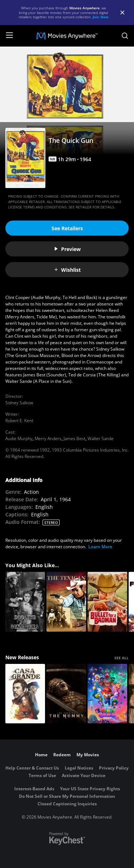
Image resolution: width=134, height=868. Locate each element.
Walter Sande (101, 438)
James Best (75, 438)
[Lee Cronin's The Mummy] (66, 694)
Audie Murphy (19, 438)
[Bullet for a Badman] (107, 602)
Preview (67, 249)
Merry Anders (48, 438)
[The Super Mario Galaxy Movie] (107, 694)
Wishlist (67, 270)
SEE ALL (121, 658)
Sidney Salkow (19, 403)
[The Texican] (66, 602)
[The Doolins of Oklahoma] (25, 602)
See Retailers (67, 228)
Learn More (100, 547)
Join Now (101, 17)
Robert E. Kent (19, 421)
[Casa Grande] (25, 694)
